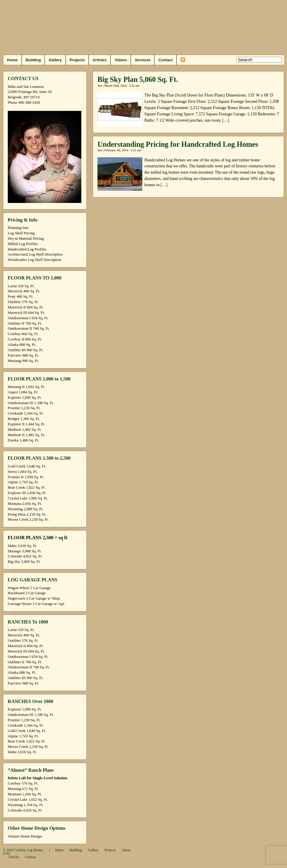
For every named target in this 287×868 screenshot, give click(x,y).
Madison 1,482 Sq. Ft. (25, 430)
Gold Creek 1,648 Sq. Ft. (27, 466)
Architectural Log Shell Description (35, 254)
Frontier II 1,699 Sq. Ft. (26, 477)
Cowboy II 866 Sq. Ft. (25, 339)
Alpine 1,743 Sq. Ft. (23, 482)
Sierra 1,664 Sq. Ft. (23, 472)
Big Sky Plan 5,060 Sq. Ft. (138, 79)
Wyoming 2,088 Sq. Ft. (26, 509)
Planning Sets (18, 228)
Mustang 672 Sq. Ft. (23, 789)
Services (143, 60)
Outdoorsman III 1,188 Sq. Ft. (31, 403)
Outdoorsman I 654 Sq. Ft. (28, 318)
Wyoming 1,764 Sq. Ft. (26, 805)
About (126, 850)
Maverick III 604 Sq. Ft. (26, 313)
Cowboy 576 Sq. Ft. (23, 783)
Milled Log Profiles (23, 244)
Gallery (55, 60)
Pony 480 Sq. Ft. (20, 297)
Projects (77, 60)
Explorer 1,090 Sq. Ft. (25, 398)
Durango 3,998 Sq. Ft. (25, 551)
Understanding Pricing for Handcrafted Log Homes (178, 144)
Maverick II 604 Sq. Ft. (26, 307)
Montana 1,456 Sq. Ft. (25, 794)
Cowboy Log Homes (29, 850)
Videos (121, 60)
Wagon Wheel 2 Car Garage (29, 588)
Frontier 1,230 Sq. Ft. (24, 408)
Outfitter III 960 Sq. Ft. (26, 350)
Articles (100, 60)
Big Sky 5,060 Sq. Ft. (24, 562)
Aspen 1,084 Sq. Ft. (23, 392)
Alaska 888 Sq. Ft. (22, 345)
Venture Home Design (25, 836)
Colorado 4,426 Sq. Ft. (25, 810)
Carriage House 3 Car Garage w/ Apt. (36, 604)
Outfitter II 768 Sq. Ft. (25, 323)
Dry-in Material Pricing (26, 239)
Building (33, 60)
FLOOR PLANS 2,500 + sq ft (38, 538)
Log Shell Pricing (21, 233)
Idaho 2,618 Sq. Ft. (22, 546)
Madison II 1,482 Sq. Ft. (26, 435)
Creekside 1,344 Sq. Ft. (26, 413)
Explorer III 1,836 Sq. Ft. (27, 493)
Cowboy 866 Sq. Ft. (23, 334)
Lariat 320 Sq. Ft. (21, 286)
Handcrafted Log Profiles (27, 249)
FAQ (6, 854)
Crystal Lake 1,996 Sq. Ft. (28, 498)
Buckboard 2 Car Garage (27, 593)
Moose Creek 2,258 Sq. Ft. (28, 519)
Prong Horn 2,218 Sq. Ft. (27, 514)
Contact (165, 60)
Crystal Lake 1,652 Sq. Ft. (28, 800)
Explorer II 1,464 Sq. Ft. (26, 424)
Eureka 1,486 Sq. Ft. (23, 440)
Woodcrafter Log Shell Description (35, 260)
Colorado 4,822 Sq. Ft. (25, 556)
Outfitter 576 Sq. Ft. (23, 302)
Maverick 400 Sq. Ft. (24, 291)
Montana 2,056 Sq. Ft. (25, 504)
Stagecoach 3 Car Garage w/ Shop (34, 598)
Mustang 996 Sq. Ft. (23, 361)
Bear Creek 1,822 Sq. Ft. (27, 488)
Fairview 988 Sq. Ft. (23, 355)
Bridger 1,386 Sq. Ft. (24, 419)
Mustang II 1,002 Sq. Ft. (26, 387)
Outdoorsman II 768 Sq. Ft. (29, 328)
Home (12, 60)
